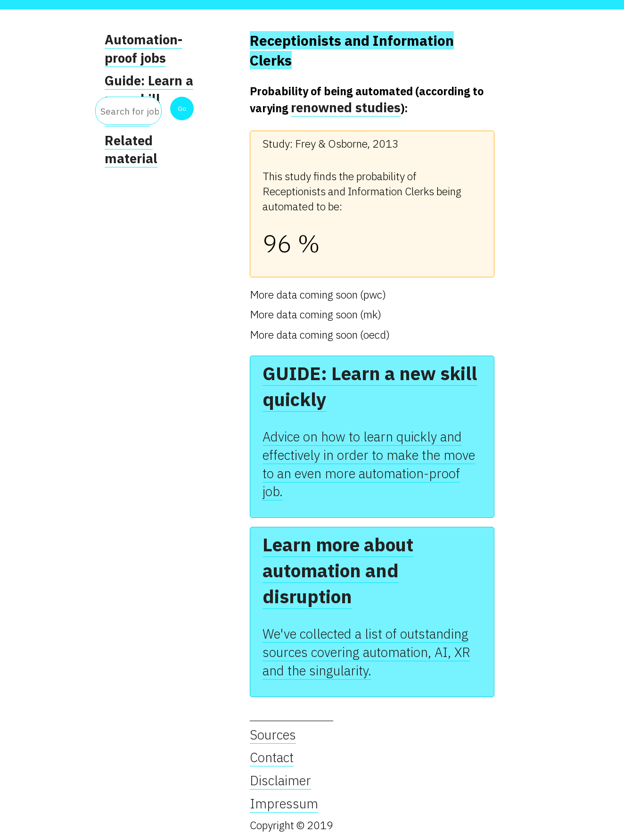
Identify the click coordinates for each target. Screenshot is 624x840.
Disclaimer (280, 781)
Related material (131, 150)
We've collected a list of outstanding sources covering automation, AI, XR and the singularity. (366, 652)
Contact (272, 757)
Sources (273, 735)
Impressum (284, 804)
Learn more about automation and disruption (338, 570)
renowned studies (346, 108)
